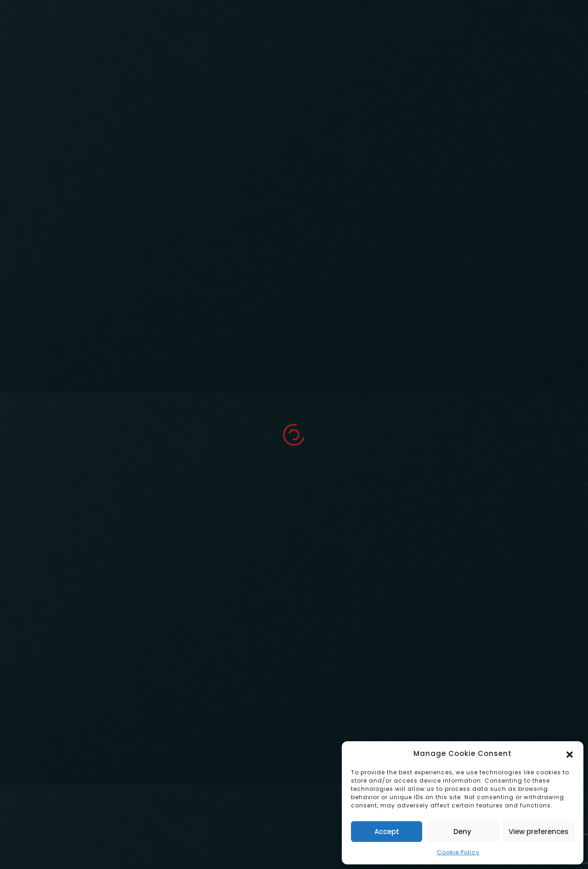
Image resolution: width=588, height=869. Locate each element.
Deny (462, 832)
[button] (570, 754)
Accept (387, 832)
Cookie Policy (458, 852)
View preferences (539, 832)
